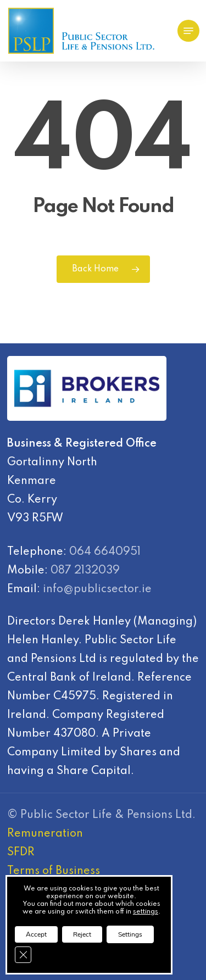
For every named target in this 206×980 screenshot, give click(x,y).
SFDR (21, 853)
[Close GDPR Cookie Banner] (23, 955)
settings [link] (146, 912)
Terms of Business (54, 871)
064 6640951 (105, 552)
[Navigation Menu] (188, 31)
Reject (82, 934)
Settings (130, 934)
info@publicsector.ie (97, 589)
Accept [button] (36, 934)
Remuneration (45, 834)
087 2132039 (85, 571)
